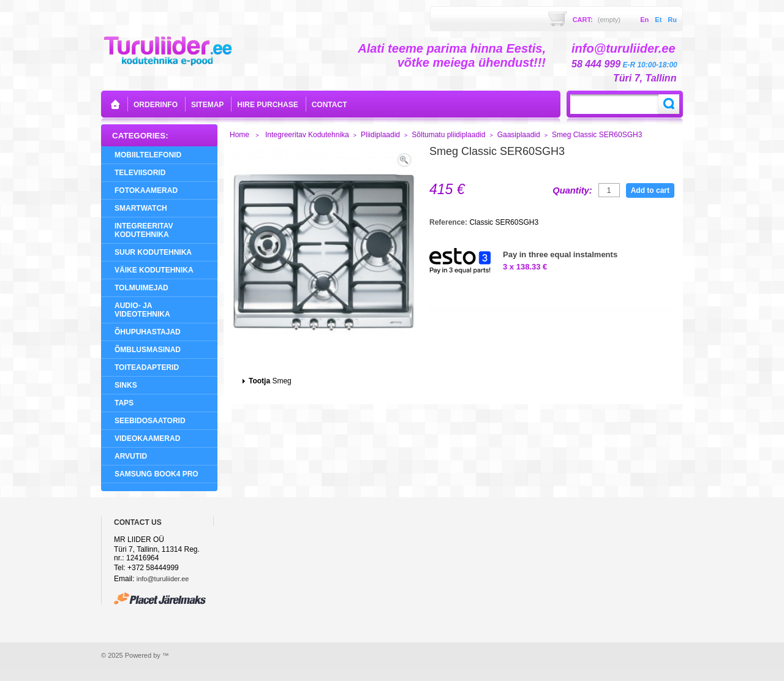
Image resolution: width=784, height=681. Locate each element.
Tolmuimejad (141, 288)
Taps (124, 403)
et (658, 20)
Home (239, 135)
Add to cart (650, 190)
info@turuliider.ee (163, 579)
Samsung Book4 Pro (156, 474)
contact (330, 105)
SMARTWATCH (141, 208)
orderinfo (156, 105)
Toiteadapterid (147, 367)
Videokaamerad (147, 438)
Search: (669, 104)
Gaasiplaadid (519, 135)
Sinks (126, 385)
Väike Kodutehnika (154, 270)
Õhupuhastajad (148, 332)
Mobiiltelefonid (148, 155)
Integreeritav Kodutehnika (144, 230)
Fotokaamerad (146, 190)
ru (672, 20)
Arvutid (131, 456)
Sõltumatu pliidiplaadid (448, 135)
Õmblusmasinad (148, 350)
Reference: (449, 222)
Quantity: (572, 190)
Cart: (597, 20)
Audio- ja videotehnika (142, 310)
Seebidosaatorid (150, 421)
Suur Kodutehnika (153, 252)
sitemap (207, 105)
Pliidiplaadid (380, 135)
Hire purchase (267, 105)
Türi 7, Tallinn (645, 78)
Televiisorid (140, 173)
